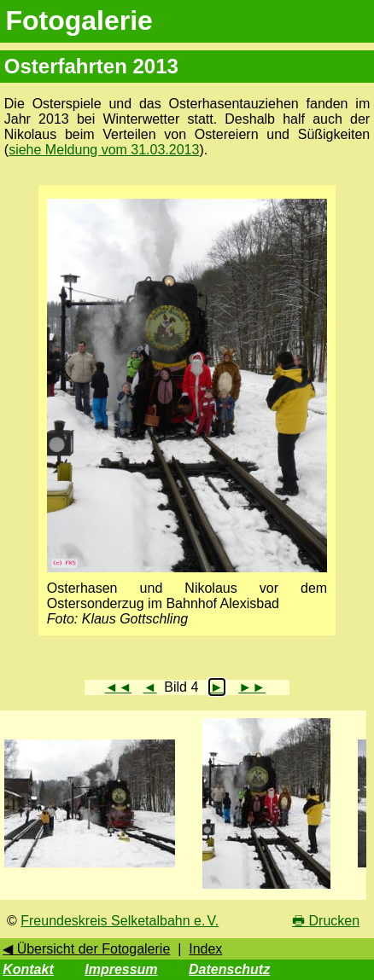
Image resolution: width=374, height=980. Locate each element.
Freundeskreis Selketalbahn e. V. (120, 921)
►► (252, 687)
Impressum (121, 969)
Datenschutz (229, 969)
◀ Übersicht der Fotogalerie (86, 949)
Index (205, 949)
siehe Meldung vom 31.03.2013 (104, 150)
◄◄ (119, 687)
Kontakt (28, 969)
